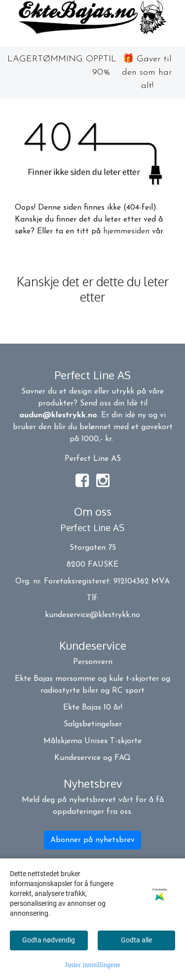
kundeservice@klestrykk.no (92, 615)
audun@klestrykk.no (58, 415)
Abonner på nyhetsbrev (92, 840)
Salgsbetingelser (93, 724)
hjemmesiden (126, 231)
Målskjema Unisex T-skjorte (92, 741)
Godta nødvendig (49, 940)
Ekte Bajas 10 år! (93, 708)
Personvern (93, 662)
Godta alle (136, 940)
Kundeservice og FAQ (92, 758)
